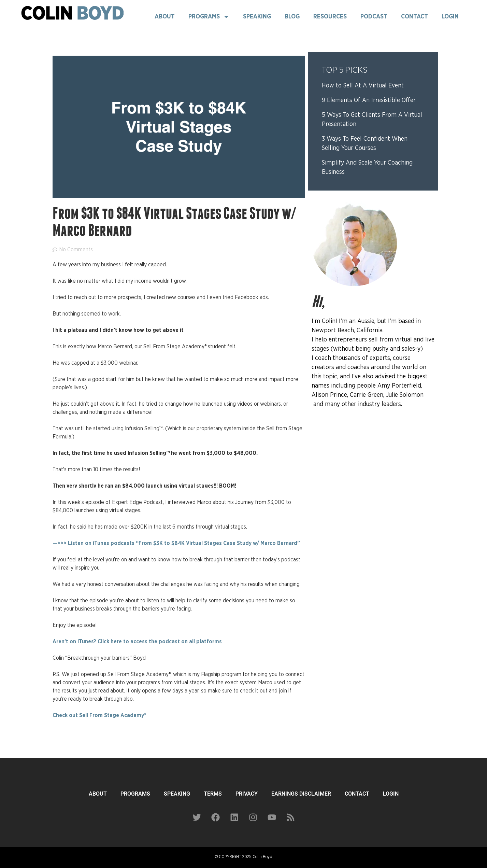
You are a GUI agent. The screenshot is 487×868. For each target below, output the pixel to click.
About (165, 17)
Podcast (374, 17)
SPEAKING (177, 794)
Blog (292, 17)
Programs (209, 17)
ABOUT (98, 794)
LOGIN (391, 794)
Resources (330, 17)
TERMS (213, 794)
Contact (414, 17)
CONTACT (357, 794)
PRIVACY (247, 794)
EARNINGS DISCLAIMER (301, 794)
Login (450, 17)
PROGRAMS (135, 794)
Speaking (257, 17)
